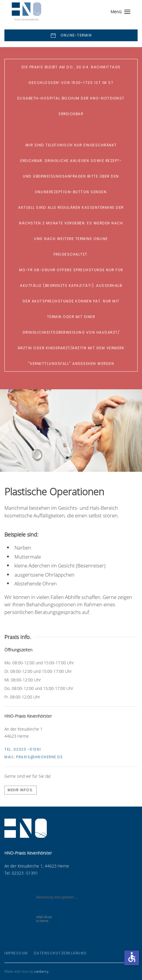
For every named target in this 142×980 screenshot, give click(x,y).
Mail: (34, 757)
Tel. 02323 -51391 (23, 749)
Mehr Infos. (21, 790)
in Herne (44, 919)
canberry (41, 971)
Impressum (16, 953)
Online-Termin (71, 36)
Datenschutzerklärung (60, 953)
